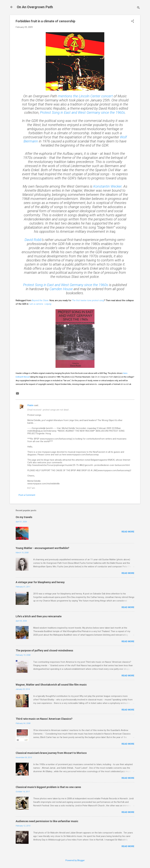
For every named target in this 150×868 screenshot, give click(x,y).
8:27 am (31, 488)
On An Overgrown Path (35, 7)
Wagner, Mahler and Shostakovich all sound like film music (51, 685)
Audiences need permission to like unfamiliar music (47, 821)
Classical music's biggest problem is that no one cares (48, 787)
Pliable (30, 405)
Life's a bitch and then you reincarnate (39, 616)
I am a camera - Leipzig (40, 304)
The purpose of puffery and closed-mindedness (44, 650)
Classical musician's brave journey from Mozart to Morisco (51, 753)
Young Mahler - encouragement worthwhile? (42, 548)
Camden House (61, 289)
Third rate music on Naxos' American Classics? (44, 719)
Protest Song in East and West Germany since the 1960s (66, 285)
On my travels (24, 517)
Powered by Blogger (75, 860)
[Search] (138, 8)
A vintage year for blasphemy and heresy (40, 582)
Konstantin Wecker (107, 186)
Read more (128, 532)
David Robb (33, 240)
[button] (133, 21)
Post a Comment (27, 495)
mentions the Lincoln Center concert (85, 96)
